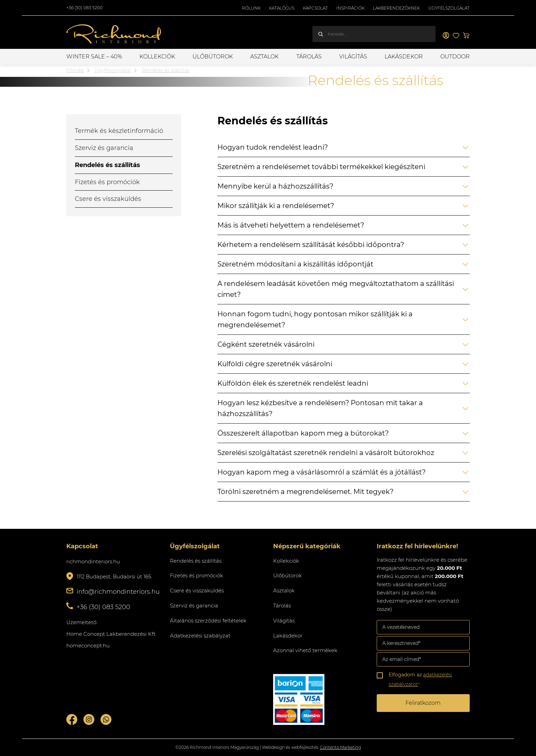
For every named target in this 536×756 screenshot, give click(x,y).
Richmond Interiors (114, 34)
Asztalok (264, 57)
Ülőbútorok (213, 57)
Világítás (353, 57)
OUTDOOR (455, 57)
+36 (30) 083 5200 (84, 8)
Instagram (89, 719)
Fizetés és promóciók (107, 182)
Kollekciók (157, 57)
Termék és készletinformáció (119, 131)
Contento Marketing (340, 747)
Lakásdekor (404, 57)
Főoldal (75, 70)
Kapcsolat (315, 8)
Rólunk (251, 8)
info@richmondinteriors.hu (118, 592)
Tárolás (309, 57)
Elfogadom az (420, 679)
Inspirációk (350, 8)
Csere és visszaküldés (108, 199)
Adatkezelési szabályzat (200, 636)
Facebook (72, 719)
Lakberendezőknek (396, 8)
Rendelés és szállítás (108, 165)
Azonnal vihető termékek (305, 650)
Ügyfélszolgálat (449, 8)
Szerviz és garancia (104, 148)
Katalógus (282, 8)
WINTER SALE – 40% (94, 57)
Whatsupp (106, 719)
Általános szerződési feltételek (208, 621)
